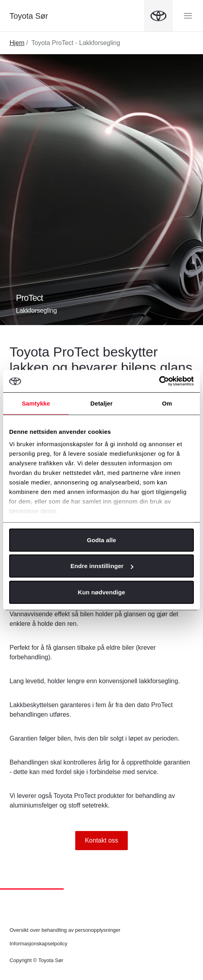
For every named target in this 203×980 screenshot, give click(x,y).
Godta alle (101, 540)
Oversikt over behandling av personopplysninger (65, 930)
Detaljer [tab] (101, 403)
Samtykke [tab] (36, 403)
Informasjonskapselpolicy (38, 944)
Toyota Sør (29, 16)
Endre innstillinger (102, 566)
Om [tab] (167, 403)
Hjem (17, 43)
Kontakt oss (101, 840)
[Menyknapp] (188, 16)
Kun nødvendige (102, 592)
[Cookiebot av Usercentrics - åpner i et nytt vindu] (159, 381)
